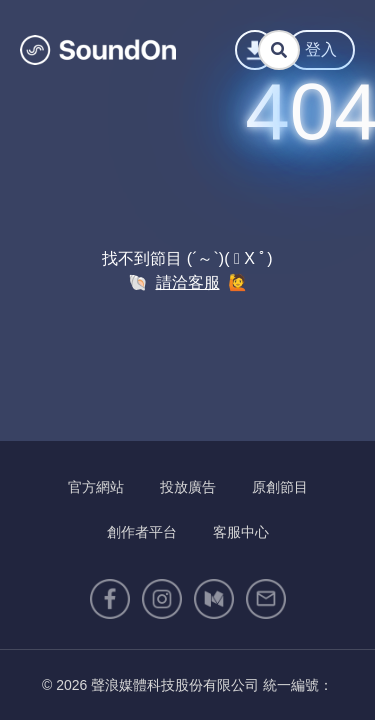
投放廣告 (188, 487)
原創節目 (280, 487)
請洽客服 (188, 282)
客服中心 (241, 532)
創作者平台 (142, 532)
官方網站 (96, 487)
